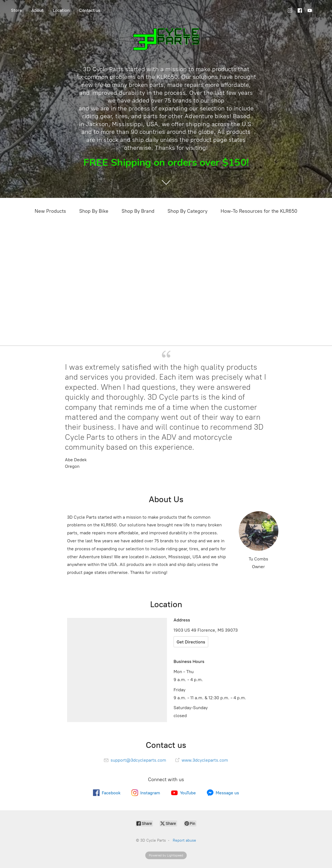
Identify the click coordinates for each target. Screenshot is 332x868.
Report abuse (184, 840)
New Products (50, 211)
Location (61, 10)
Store (17, 10)
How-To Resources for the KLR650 (259, 211)
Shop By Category (187, 211)
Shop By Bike (94, 211)
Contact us (90, 10)
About (37, 10)
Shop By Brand (138, 211)
